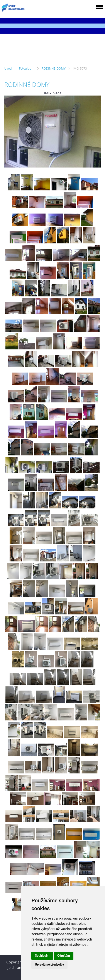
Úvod (8, 68)
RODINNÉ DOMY (54, 68)
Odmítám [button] (64, 956)
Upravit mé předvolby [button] (49, 965)
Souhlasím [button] (42, 956)
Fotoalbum (27, 68)
